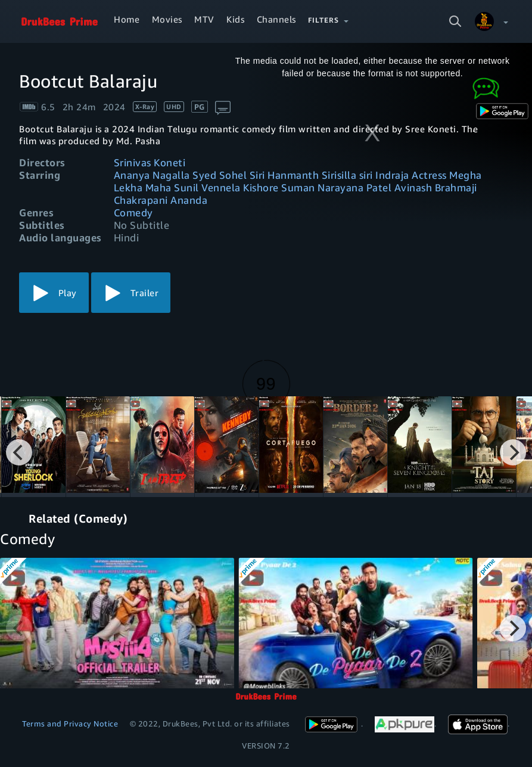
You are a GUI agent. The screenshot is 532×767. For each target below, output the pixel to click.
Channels (276, 19)
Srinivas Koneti (150, 162)
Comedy (133, 212)
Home (127, 19)
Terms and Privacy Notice (70, 723)
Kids (235, 19)
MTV (204, 19)
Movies (167, 19)
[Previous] (19, 452)
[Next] (513, 452)
